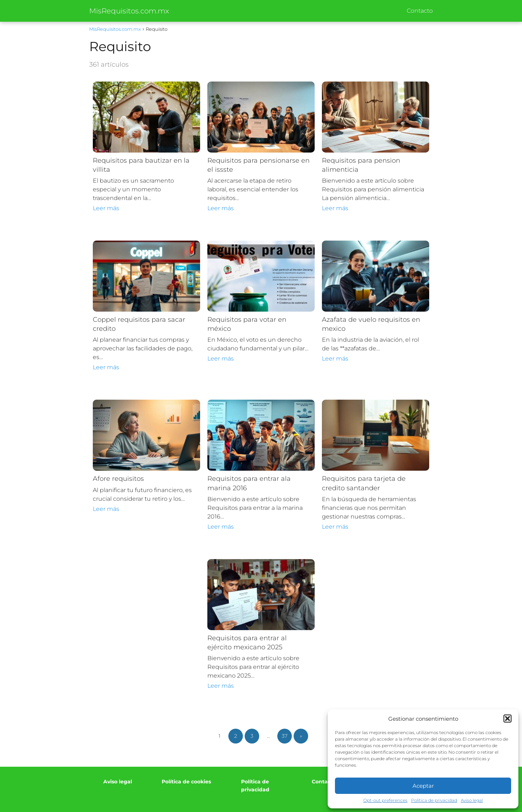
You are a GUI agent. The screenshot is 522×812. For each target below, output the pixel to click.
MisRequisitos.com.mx (129, 11)
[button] (507, 719)
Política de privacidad (434, 800)
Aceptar (423, 786)
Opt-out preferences (385, 800)
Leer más (106, 208)
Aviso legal (472, 800)
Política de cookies (186, 782)
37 (285, 736)
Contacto (420, 11)
